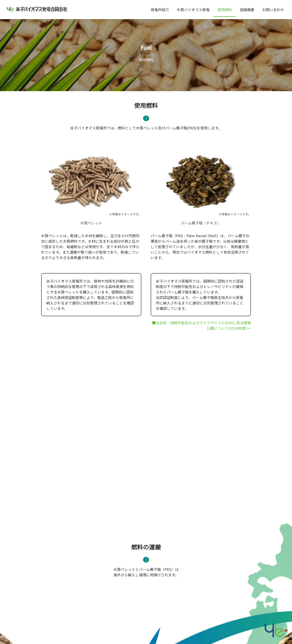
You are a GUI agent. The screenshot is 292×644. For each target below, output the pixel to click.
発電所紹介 (160, 10)
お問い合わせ (273, 10)
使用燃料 (225, 10)
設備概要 (247, 10)
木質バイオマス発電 (193, 10)
